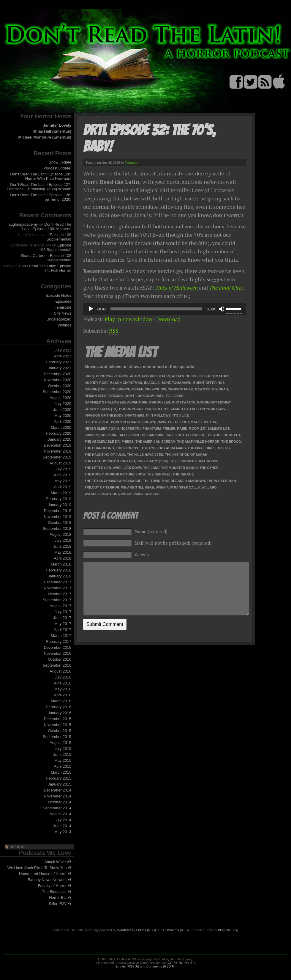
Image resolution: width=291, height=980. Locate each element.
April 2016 (63, 695)
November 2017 (58, 588)
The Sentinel (159, 474)
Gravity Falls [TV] (101, 409)
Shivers (92, 435)
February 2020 (59, 433)
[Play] (91, 309)
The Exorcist (128, 448)
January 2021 (60, 368)
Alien (135, 376)
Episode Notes (59, 295)
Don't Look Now (139, 396)
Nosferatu (131, 428)
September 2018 (57, 529)
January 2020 (60, 439)
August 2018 (60, 534)
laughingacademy (23, 224)
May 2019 (63, 481)
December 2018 (58, 511)
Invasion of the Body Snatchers (114, 415)
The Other (209, 468)
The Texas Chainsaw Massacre (113, 481)
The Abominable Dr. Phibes (109, 442)
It (147, 415)
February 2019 (59, 499)
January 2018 (60, 576)
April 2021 (63, 356)
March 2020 (61, 427)
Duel (160, 396)
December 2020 (58, 374)
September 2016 (57, 665)
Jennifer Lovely (57, 125)
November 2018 (58, 517)
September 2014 (57, 808)
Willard (209, 487)
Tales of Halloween (177, 288)
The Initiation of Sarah (186, 455)
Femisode (63, 307)
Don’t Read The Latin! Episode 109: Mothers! (47, 227)
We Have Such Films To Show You (39, 868)
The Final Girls (226, 288)
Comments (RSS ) (161, 966)
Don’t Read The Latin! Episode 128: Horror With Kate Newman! (41, 176)
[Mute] (222, 309)
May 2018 (63, 552)
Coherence (120, 389)
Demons (116, 396)
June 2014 (62, 826)
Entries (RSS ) (127, 966)
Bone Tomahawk (177, 383)
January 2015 (60, 784)
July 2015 (63, 749)
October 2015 (60, 731)
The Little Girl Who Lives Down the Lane (122, 468)
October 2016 (60, 659)
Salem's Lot (218, 428)
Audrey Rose (97, 383)
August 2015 (60, 743)
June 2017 (62, 618)
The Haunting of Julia (105, 455)
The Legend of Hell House (194, 461)
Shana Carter (32, 256)
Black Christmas (126, 383)
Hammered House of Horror (45, 874)
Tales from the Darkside (141, 435)
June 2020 (62, 410)
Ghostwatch (184, 402)
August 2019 (60, 463)
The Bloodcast (57, 892)
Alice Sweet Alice (112, 376)
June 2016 (62, 683)
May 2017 (63, 624)
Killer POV (60, 903)
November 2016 (58, 653)
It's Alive (181, 415)
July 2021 (63, 350)
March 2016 (61, 701)
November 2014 (58, 796)
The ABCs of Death (223, 435)
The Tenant (183, 474)
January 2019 (60, 505)
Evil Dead (175, 396)
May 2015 (63, 760)
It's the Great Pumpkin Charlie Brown (120, 422)
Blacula (152, 383)
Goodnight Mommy (214, 402)
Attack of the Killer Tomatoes (200, 376)
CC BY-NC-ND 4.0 (181, 963)
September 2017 (57, 600)
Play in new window (128, 319)
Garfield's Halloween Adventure (116, 402)
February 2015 (59, 778)
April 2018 (63, 558)
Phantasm (152, 428)
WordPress (125, 930)
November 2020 (58, 380)
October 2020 (60, 386)
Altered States (156, 376)
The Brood (231, 442)
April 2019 (63, 487)
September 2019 (57, 457)
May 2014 (63, 832)
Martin (210, 422)
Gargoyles (159, 402)
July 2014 (63, 820)
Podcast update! (57, 168)
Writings (64, 325)
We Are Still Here (138, 487)
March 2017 (61, 636)
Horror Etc (60, 897)
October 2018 (60, 523)
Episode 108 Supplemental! (59, 237)
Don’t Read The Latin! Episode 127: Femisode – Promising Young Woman (39, 187)
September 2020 (57, 392)
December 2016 (58, 647)
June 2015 (62, 754)
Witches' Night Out (102, 494)
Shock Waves (58, 862)
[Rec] (89, 376)
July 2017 (63, 612)
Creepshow (155, 389)
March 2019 (61, 493)
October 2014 (60, 802)
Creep (137, 389)
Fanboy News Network (50, 880)
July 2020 (63, 404)
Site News (63, 313)
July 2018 (63, 540)
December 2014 (58, 790)
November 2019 (58, 451)
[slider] (156, 309)
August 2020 (60, 398)
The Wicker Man (222, 481)
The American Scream (155, 442)
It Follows (161, 415)
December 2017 (58, 582)
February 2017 (59, 641)
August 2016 (60, 671)
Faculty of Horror (55, 886)
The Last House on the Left (110, 461)
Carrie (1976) (96, 389)
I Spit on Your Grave (209, 409)
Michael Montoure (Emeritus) (45, 137)
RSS (114, 331)
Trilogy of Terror (102, 487)
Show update (60, 162)
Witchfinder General (141, 494)
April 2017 (63, 630)
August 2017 (60, 606)
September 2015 (57, 737)
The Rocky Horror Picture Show (115, 474)
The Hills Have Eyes (145, 455)
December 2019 (58, 445)
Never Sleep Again (102, 428)
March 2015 (61, 772)
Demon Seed (96, 396)
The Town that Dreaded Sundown (174, 481)
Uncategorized (59, 319)
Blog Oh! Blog (228, 930)
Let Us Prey (179, 422)
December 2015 (58, 719)
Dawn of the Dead (212, 389)
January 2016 (60, 713)
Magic (196, 422)
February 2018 (59, 570)
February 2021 (59, 362)
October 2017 (60, 594)
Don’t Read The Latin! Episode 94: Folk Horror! (45, 268)
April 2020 (63, 421)
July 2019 (63, 469)
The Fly (224, 448)
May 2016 (63, 689)
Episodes (63, 301)
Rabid (182, 428)
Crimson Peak (181, 389)
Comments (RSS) (176, 930)
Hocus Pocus (131, 409)
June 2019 (62, 475)
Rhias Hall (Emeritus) (52, 131)
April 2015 (63, 766)
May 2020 (63, 416)
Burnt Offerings (209, 383)
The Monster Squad (179, 468)
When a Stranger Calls (178, 487)
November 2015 (58, 725)
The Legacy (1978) (153, 461)
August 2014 (60, 814)
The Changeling (99, 448)
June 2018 (62, 546)
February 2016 (59, 707)
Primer (169, 428)
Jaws (161, 422)
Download (168, 319)
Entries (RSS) (146, 930)
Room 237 (197, 428)
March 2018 (61, 564)
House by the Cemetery (167, 409)
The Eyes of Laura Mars (163, 448)
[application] (165, 309)
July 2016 (63, 677)
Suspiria (108, 435)
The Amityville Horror (198, 442)
